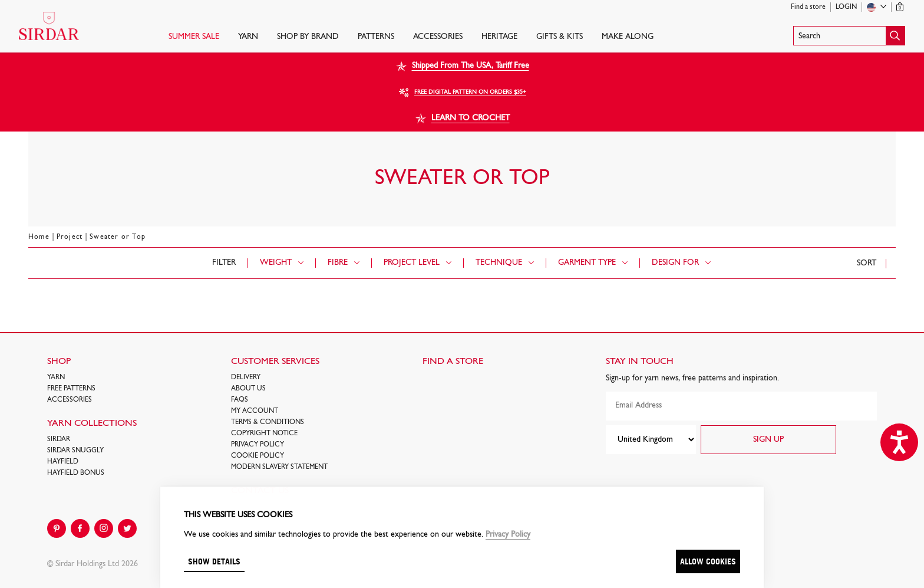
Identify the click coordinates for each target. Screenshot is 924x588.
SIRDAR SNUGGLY (75, 451)
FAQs (240, 400)
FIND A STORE (453, 362)
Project (70, 237)
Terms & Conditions (268, 422)
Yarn (248, 37)
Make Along (628, 37)
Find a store (808, 7)
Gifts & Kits (560, 37)
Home (39, 237)
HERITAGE (499, 37)
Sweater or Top (118, 237)
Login (846, 7)
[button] (849, 36)
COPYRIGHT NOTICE (264, 433)
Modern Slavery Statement (279, 467)
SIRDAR (59, 439)
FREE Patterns (71, 389)
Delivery (246, 377)
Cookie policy (258, 456)
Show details (214, 561)
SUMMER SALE (194, 37)
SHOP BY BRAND (308, 37)
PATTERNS (376, 37)
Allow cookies (708, 561)
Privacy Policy (258, 445)
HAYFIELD (63, 462)
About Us (248, 389)
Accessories (438, 37)
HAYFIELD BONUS (76, 473)
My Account (255, 411)
